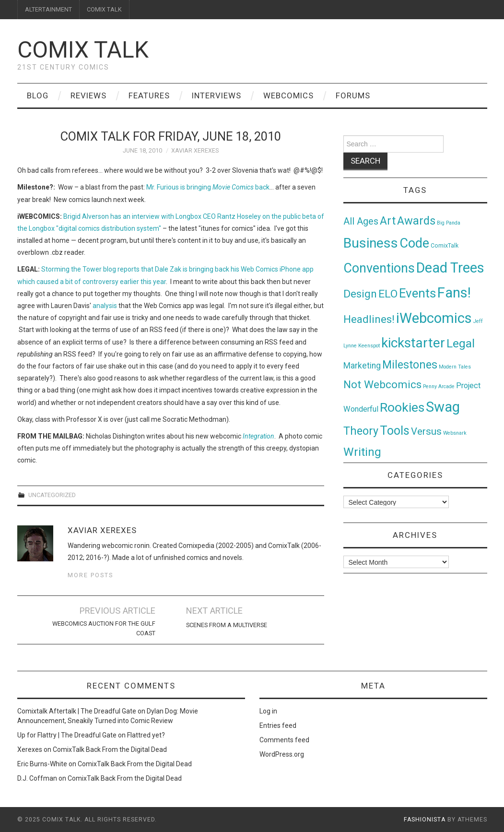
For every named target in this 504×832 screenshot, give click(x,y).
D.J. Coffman (37, 778)
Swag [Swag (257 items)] (443, 407)
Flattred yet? (146, 735)
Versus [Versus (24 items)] (426, 431)
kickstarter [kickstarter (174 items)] (413, 343)
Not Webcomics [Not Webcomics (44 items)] (382, 385)
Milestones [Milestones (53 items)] (410, 365)
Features (149, 95)
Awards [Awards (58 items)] (416, 221)
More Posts (90, 575)
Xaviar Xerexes (195, 150)
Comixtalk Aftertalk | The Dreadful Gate (77, 711)
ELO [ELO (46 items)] (388, 294)
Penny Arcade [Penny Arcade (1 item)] (439, 386)
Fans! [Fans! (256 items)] (454, 293)
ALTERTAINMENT (48, 9)
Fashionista (425, 820)
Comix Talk (83, 50)
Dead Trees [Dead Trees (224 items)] (450, 268)
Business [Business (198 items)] (371, 243)
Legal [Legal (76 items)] (461, 343)
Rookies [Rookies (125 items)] (402, 407)
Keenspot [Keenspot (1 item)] (369, 346)
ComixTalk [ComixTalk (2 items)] (445, 246)
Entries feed (278, 725)
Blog (38, 95)
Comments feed (284, 740)
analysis (105, 306)
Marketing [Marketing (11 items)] (362, 366)
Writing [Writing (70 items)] (362, 452)
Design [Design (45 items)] (360, 294)
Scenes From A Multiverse (227, 625)
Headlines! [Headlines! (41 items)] (369, 319)
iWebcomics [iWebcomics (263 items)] (434, 318)
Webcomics (288, 95)
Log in (268, 711)
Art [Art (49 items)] (388, 221)
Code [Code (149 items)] (414, 243)
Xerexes (30, 749)
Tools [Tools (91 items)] (395, 431)
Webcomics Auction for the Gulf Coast (104, 628)
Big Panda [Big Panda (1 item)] (449, 223)
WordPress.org (282, 754)
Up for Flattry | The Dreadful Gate (67, 735)
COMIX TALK (104, 9)
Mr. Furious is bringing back (208, 187)
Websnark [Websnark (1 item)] (455, 433)
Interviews (217, 95)
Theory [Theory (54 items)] (361, 431)
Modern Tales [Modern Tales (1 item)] (455, 367)
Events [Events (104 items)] (417, 293)
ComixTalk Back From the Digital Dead (110, 749)
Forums (353, 95)
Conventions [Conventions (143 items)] (379, 268)
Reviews (88, 95)
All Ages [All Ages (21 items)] (361, 221)
